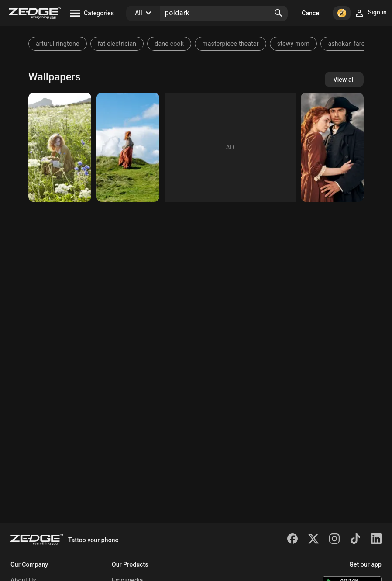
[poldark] (60, 147)
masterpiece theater (230, 44)
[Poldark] (332, 147)
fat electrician (117, 44)
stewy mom (294, 44)
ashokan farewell (352, 44)
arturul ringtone (58, 44)
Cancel (311, 13)
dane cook (169, 44)
